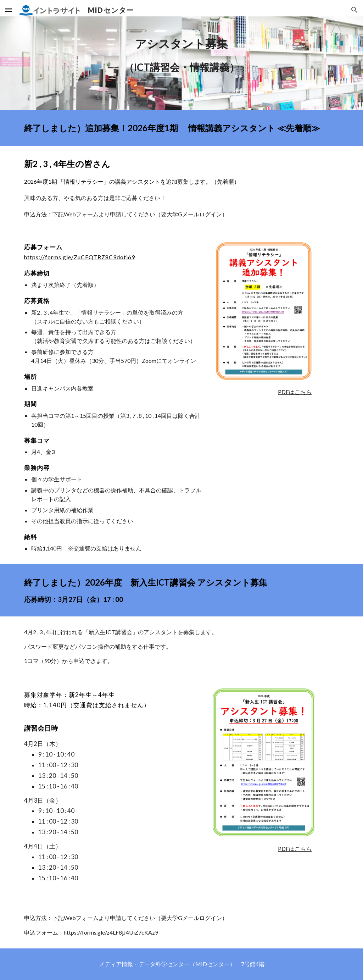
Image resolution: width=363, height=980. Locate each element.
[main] (182, 55)
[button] (9, 10)
